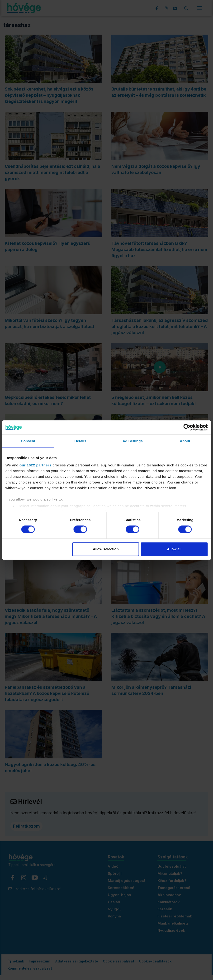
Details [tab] (80, 441)
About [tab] (185, 441)
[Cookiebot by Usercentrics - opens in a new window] (187, 427)
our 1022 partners (35, 465)
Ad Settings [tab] (133, 441)
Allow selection (106, 549)
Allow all (174, 549)
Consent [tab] (28, 441)
